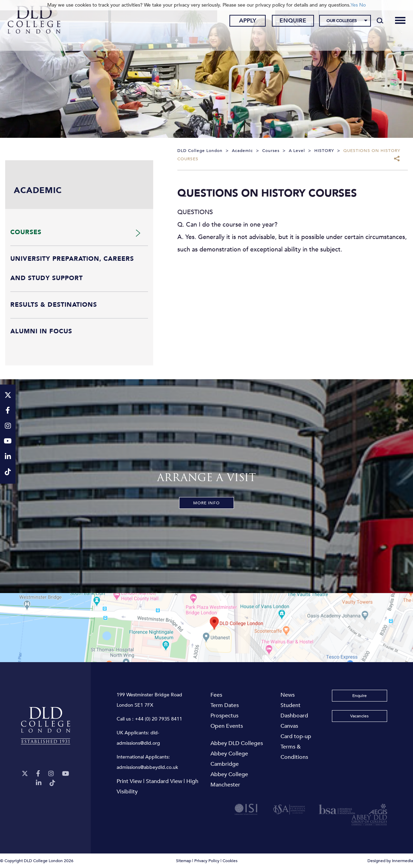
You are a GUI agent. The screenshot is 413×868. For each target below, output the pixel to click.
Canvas (289, 726)
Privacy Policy (207, 861)
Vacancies (359, 716)
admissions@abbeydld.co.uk (147, 767)
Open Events (227, 726)
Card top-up (296, 736)
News (288, 695)
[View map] (206, 628)
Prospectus (224, 716)
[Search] (375, 21)
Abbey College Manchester (229, 780)
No (362, 5)
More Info (206, 503)
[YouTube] (66, 774)
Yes (354, 5)
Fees (216, 695)
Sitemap (184, 861)
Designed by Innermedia (390, 861)
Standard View (164, 781)
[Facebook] (38, 774)
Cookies (230, 861)
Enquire (288, 22)
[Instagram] (51, 774)
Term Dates (225, 705)
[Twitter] (25, 774)
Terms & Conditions (294, 752)
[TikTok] (52, 783)
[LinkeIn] (39, 783)
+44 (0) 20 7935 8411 (159, 719)
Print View (129, 781)
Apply (242, 22)
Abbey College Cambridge (229, 759)
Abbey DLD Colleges (237, 743)
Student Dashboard (294, 710)
